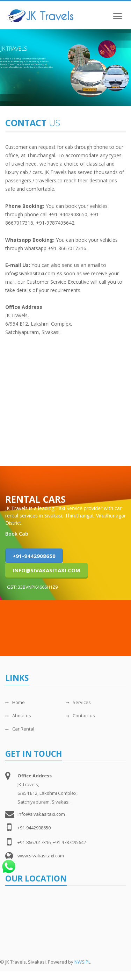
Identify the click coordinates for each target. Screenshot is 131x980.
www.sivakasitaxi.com (41, 856)
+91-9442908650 (34, 556)
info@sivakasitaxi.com (46, 570)
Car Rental (20, 729)
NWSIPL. (83, 962)
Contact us (80, 716)
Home (15, 702)
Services (78, 702)
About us (18, 716)
